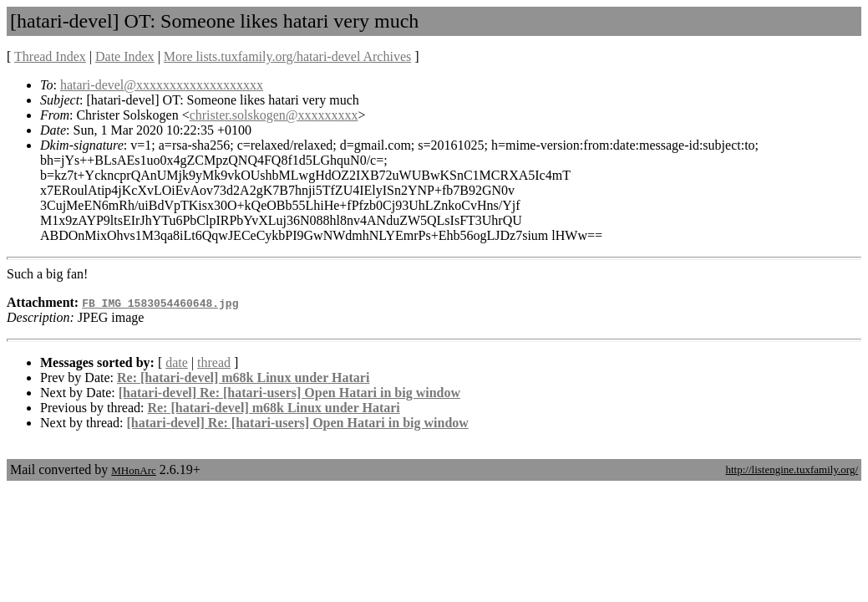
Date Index (125, 56)
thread (214, 362)
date (177, 362)
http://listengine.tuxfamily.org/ (792, 469)
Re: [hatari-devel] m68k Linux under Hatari (243, 378)
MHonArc (133, 470)
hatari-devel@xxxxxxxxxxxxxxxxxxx (162, 85)
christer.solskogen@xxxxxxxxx (274, 115)
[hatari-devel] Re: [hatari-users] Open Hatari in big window (289, 393)
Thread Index (50, 56)
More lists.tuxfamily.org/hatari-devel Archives (287, 56)
